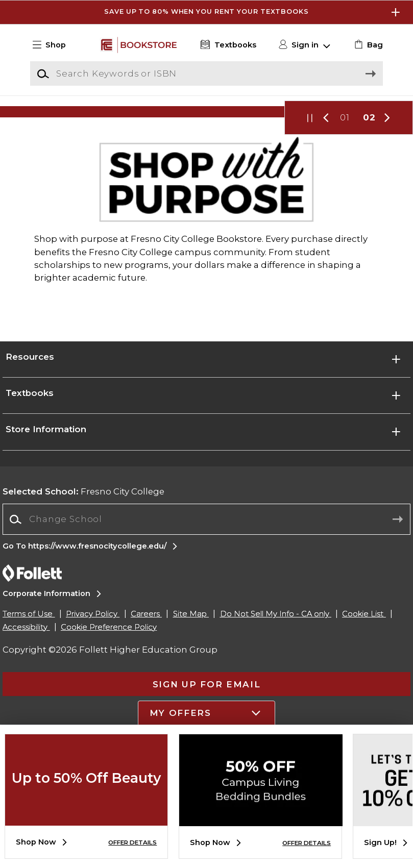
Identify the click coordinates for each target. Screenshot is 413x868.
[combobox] (206, 646)
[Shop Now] (206, 158)
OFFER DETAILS (132, 842)
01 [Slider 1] (345, 209)
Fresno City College (83, 617)
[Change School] (206, 645)
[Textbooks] (227, 45)
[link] (367, 45)
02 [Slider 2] (369, 209)
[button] (53, 45)
